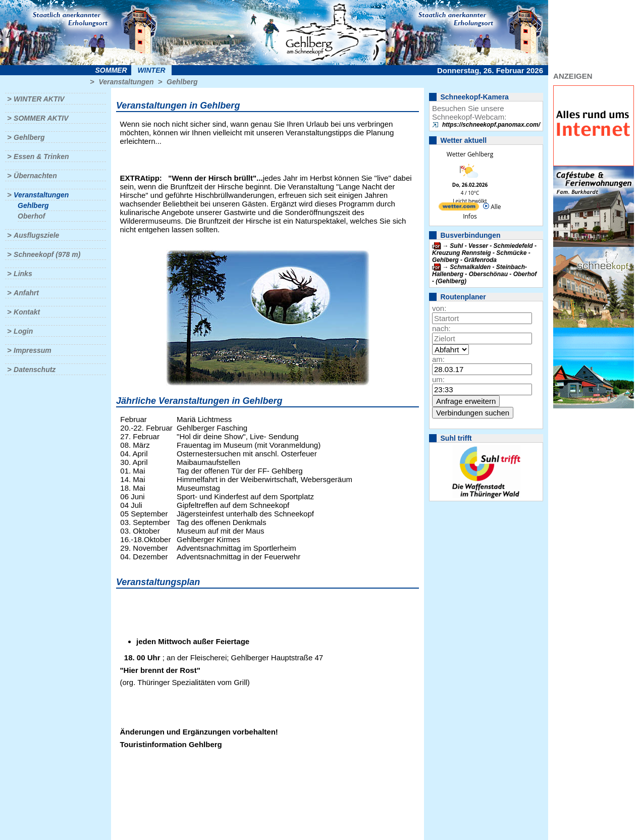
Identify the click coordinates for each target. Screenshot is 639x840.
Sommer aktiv (41, 118)
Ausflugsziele (36, 235)
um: (438, 379)
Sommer (111, 70)
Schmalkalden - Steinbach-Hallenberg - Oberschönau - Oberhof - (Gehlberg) (484, 274)
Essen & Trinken (41, 156)
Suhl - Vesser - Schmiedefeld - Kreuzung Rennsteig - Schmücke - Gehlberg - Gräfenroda (484, 253)
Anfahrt (26, 293)
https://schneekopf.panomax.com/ (491, 125)
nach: (441, 328)
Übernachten (35, 176)
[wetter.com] (459, 208)
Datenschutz (35, 370)
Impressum (33, 350)
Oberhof (31, 216)
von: (439, 308)
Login (23, 331)
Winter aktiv (39, 99)
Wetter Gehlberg (470, 154)
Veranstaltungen (126, 82)
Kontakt (27, 312)
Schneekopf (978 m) (47, 254)
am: (438, 359)
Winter (151, 70)
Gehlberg (182, 82)
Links (23, 274)
